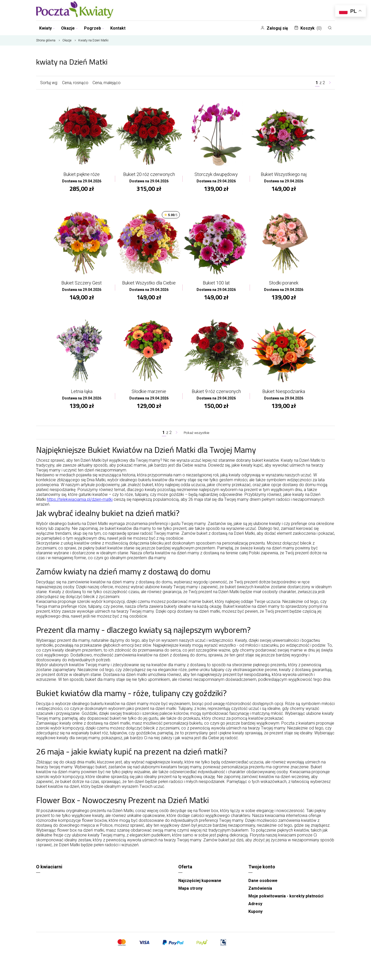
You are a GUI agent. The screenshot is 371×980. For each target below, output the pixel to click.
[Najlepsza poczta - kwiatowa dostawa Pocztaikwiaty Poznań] (75, 10)
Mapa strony (190, 892)
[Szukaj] (330, 28)
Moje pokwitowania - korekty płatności (286, 900)
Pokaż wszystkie (197, 436)
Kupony (255, 915)
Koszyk (308, 28)
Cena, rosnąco (75, 83)
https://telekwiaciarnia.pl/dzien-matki (80, 503)
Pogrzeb (94, 28)
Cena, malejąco (107, 83)
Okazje (69, 28)
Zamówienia (260, 892)
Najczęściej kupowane (200, 884)
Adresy (255, 907)
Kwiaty (47, 28)
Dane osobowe (263, 884)
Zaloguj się (274, 28)
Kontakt (118, 28)
